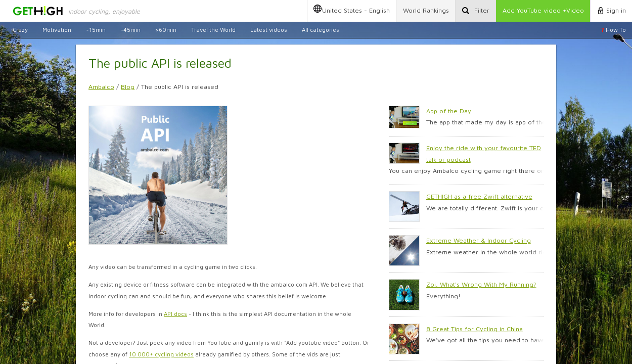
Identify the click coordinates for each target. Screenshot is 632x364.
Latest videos (269, 30)
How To (614, 30)
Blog (128, 87)
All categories (321, 30)
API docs (175, 314)
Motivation (57, 30)
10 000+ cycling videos (161, 354)
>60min (166, 30)
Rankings (426, 10)
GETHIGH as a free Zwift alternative (479, 196)
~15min (96, 30)
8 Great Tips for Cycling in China (475, 329)
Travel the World (213, 30)
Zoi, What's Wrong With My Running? (481, 284)
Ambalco (101, 87)
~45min (130, 30)
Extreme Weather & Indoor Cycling (479, 240)
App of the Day (449, 111)
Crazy (20, 30)
